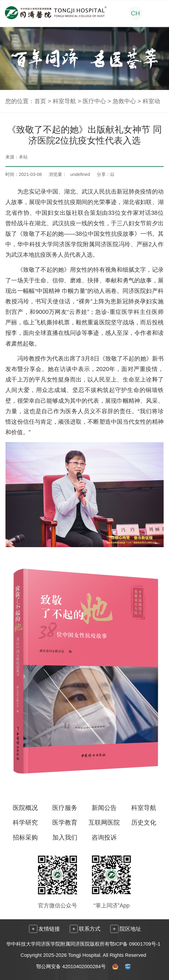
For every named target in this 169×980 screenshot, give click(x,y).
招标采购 (25, 837)
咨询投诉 (104, 837)
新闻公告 (104, 808)
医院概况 (25, 808)
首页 (40, 101)
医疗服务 (65, 808)
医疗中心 (94, 101)
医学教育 (65, 822)
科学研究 (25, 822)
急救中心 (124, 101)
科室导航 (64, 101)
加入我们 (65, 837)
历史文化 (144, 822)
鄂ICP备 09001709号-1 (135, 944)
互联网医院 (104, 822)
